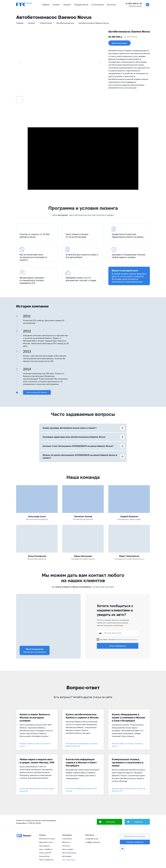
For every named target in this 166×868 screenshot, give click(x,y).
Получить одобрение (135, 842)
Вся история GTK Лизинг (37, 392)
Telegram (138, 822)
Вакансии (66, 842)
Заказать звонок (135, 6)
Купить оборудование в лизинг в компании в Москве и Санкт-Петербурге (128, 717)
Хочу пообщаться (118, 646)
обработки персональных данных (126, 640)
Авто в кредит (68, 849)
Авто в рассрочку (69, 853)
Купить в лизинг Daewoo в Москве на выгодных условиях (35, 717)
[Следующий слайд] (100, 63)
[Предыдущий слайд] (20, 63)
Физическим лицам (47, 839)
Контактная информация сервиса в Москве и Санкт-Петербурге (81, 762)
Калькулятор (44, 856)
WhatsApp (111, 822)
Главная (46, 5)
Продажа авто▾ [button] (81, 5)
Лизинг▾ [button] (67, 5)
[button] (119, 43)
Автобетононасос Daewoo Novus (94, 23)
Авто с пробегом (46, 849)
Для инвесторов (69, 860)
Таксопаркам (44, 846)
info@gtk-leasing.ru (93, 842)
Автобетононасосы (65, 23)
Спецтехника (46, 23)
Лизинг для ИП (45, 853)
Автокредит (67, 856)
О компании (67, 839)
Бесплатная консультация (135, 836)
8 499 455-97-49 (92, 839)
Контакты (112, 5)
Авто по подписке (46, 860)
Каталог (56, 5)
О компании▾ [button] (98, 5)
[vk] (148, 5)
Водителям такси (46, 842)
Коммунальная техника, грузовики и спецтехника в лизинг (128, 762)
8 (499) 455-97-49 (134, 3)
